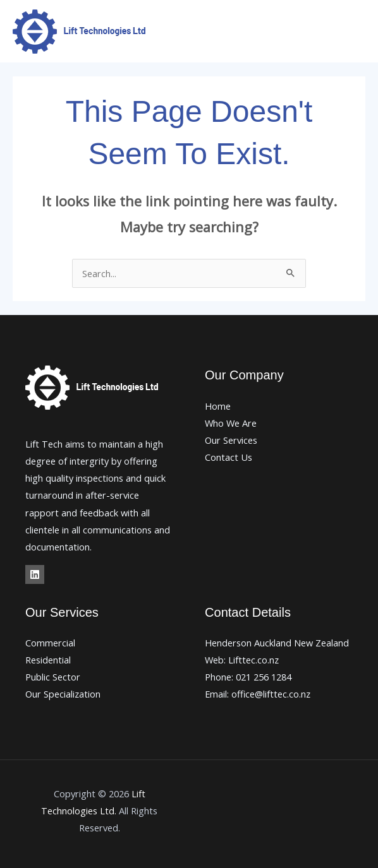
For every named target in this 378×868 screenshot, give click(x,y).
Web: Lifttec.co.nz (242, 660)
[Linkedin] (35, 574)
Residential (48, 660)
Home (218, 406)
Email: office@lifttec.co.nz (258, 694)
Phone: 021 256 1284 (248, 677)
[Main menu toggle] (352, 32)
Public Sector (53, 677)
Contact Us (229, 457)
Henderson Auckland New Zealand (277, 643)
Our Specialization (63, 694)
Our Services (231, 440)
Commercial (50, 643)
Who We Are (231, 423)
